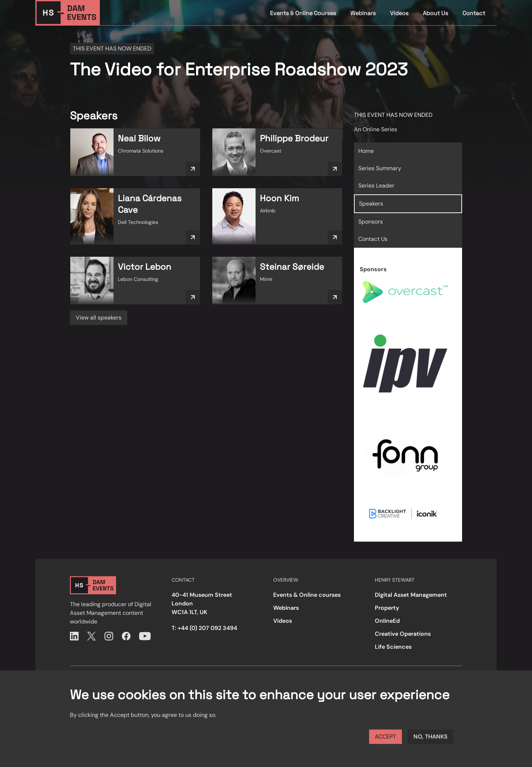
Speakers (371, 204)
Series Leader (376, 186)
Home (366, 151)
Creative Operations (403, 634)
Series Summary (380, 168)
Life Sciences (393, 647)
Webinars (363, 13)
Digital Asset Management (411, 595)
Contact (474, 13)
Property (387, 608)
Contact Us (373, 239)
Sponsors (371, 222)
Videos (399, 13)
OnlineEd (387, 621)
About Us (435, 13)
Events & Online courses (307, 595)
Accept (385, 737)
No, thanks (431, 737)
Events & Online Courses (303, 13)
